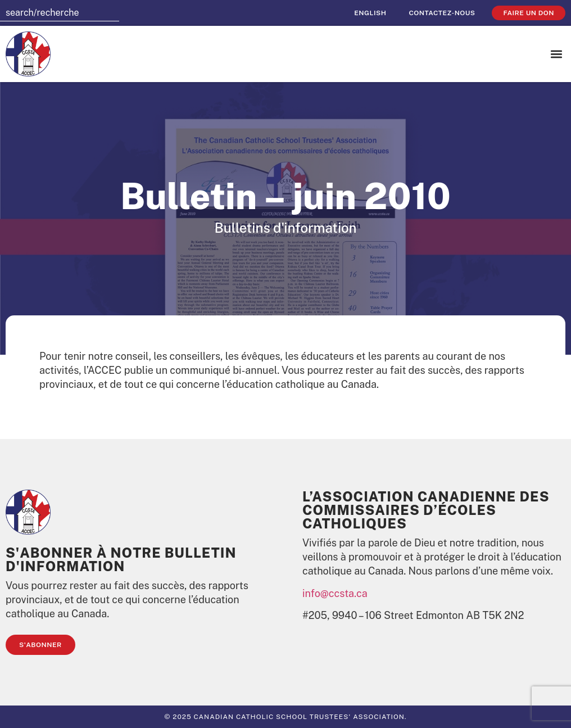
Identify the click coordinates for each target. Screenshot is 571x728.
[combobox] (60, 13)
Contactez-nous (442, 13)
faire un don (529, 13)
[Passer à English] (370, 13)
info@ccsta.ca (335, 593)
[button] (556, 54)
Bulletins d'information (285, 228)
